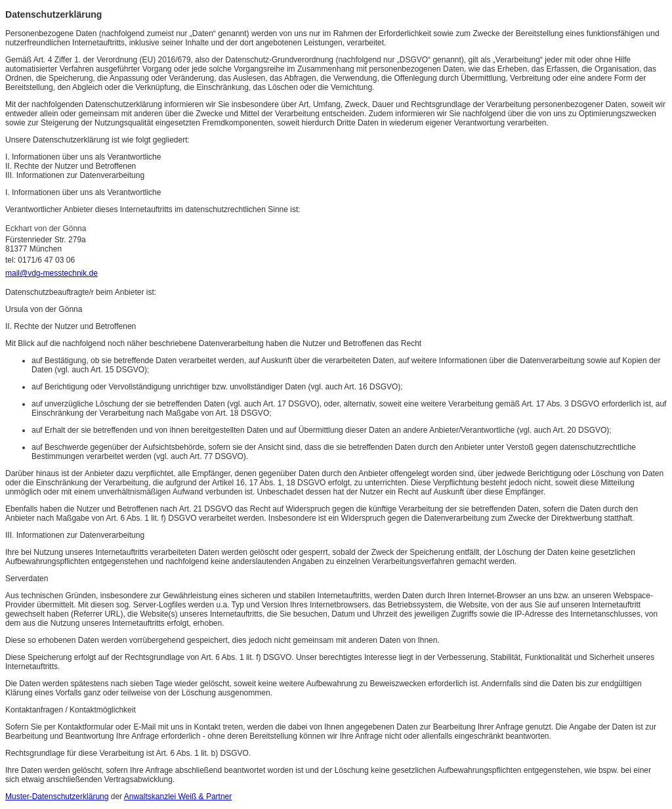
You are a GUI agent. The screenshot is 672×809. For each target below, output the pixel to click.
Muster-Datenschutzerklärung (57, 797)
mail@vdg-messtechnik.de (52, 273)
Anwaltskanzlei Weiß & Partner (178, 797)
